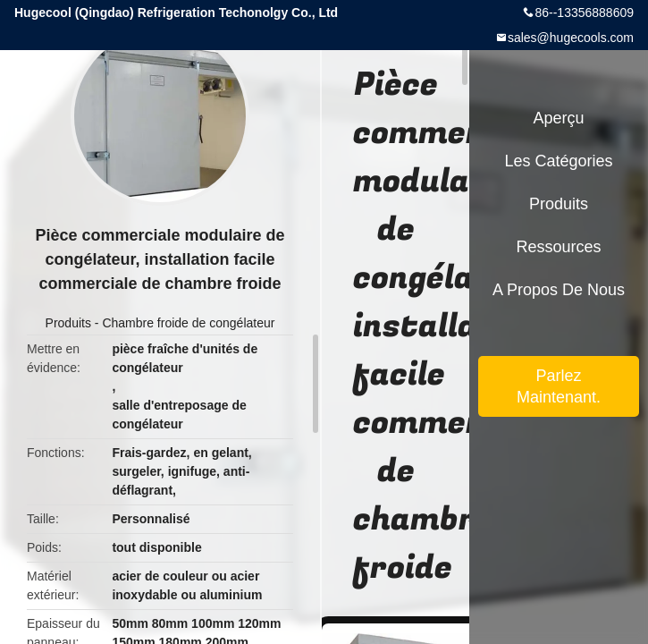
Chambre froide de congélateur (188, 323)
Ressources (558, 247)
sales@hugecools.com (571, 38)
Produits (68, 323)
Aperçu (558, 118)
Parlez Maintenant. (559, 386)
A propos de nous (559, 290)
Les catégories (558, 161)
